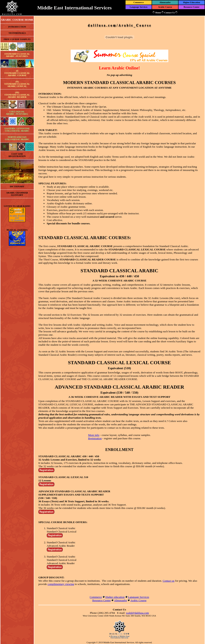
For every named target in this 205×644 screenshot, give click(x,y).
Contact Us (169, 13)
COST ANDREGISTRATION (17, 155)
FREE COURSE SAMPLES (17, 39)
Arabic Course (165, 7)
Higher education (115, 597)
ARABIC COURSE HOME (17, 20)
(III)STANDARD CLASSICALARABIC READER (17, 95)
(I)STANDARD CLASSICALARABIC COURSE (17, 73)
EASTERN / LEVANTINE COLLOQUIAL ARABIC (17, 130)
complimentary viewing (61, 584)
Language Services (139, 7)
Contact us (169, 581)
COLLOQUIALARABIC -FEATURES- (17, 113)
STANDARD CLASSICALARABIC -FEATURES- (17, 55)
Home (158, 13)
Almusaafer (165, 2)
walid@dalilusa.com (137, 613)
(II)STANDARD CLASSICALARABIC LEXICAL (17, 84)
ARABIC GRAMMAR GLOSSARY (17, 194)
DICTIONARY (17, 186)
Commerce (139, 2)
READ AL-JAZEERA (17, 230)
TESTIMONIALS (17, 33)
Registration (95, 438)
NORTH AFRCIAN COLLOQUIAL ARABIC (17, 138)
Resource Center (192, 7)
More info (94, 435)
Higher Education (192, 2)
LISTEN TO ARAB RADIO (17, 206)
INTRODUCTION (17, 27)
